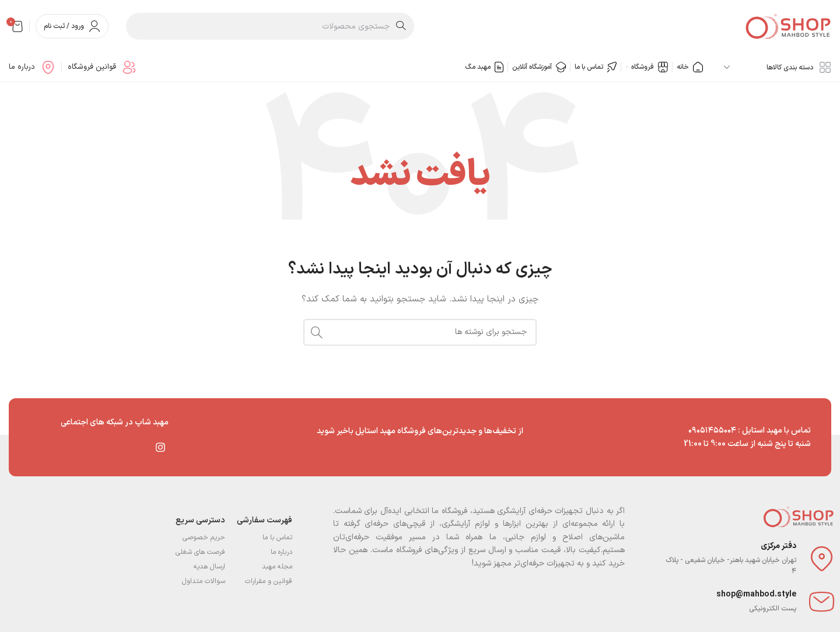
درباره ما (281, 552)
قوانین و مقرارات (269, 581)
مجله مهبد (277, 567)
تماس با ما (277, 538)
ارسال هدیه (209, 567)
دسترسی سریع (200, 520)
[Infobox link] (102, 67)
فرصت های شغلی (200, 552)
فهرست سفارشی (265, 520)
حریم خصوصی (204, 538)
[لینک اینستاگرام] (160, 447)
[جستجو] (270, 26)
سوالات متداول (204, 581)
